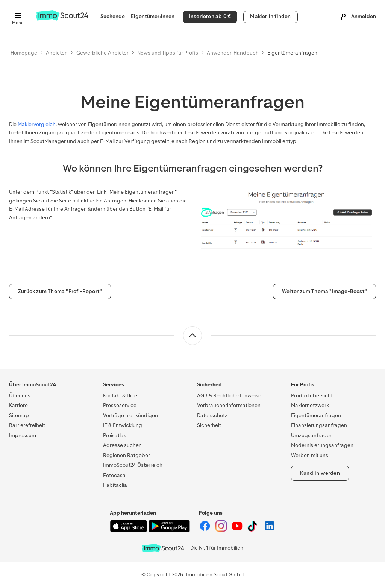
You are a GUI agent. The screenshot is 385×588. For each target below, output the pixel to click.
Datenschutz (212, 416)
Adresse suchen (122, 445)
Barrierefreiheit (27, 425)
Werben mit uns (310, 455)
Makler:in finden (270, 16)
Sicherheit (209, 425)
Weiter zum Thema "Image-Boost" (324, 291)
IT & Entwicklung (123, 425)
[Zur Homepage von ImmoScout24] (62, 19)
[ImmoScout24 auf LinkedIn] (270, 530)
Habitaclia (115, 485)
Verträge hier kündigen (130, 416)
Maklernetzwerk (310, 405)
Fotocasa (114, 475)
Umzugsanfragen (312, 435)
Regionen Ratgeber (127, 455)
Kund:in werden (320, 473)
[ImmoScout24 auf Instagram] (222, 530)
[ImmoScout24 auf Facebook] (205, 530)
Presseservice (120, 405)
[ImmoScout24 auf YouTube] (238, 530)
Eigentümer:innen (153, 16)
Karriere (18, 405)
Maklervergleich (37, 124)
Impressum (23, 435)
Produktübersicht (312, 396)
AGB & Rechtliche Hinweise (229, 396)
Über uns (20, 396)
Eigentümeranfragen (316, 416)
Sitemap (19, 416)
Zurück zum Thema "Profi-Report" (60, 291)
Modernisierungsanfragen (322, 445)
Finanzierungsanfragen (319, 425)
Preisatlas (115, 435)
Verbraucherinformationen (229, 405)
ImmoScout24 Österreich (133, 465)
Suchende (113, 16)
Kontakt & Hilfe (120, 396)
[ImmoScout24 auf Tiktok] (254, 530)
